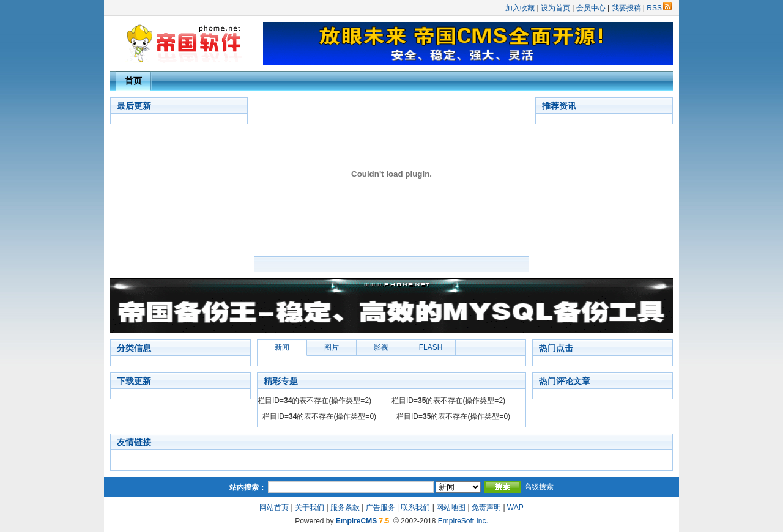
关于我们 (310, 508)
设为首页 (555, 8)
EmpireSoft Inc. (463, 521)
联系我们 (415, 508)
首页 (133, 81)
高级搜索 (539, 487)
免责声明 (486, 508)
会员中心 (591, 8)
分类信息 (134, 348)
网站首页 (274, 508)
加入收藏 (520, 8)
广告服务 (380, 508)
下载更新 (134, 381)
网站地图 (451, 508)
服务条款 (345, 508)
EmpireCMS (356, 521)
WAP (515, 508)
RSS (659, 8)
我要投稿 (626, 8)
